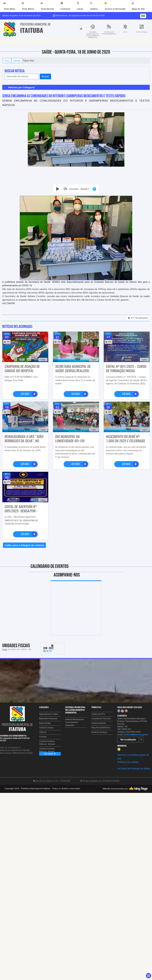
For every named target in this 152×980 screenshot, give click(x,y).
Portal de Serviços (99, 732)
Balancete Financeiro (48, 719)
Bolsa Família (45, 723)
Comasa (43, 737)
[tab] (81, 29)
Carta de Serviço (46, 728)
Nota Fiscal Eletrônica (101, 728)
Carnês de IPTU (98, 714)
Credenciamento (99, 723)
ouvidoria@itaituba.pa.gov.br (136, 735)
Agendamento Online (49, 714)
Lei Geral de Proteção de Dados (134, 769)
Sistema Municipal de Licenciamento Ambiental (75, 722)
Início (7, 61)
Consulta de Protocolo (101, 719)
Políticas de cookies (128, 762)
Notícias (17, 61)
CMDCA (43, 732)
